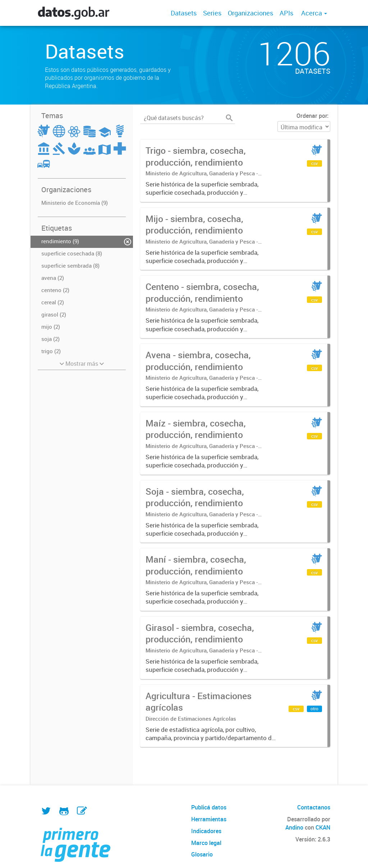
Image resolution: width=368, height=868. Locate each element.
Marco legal (206, 843)
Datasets (184, 13)
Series (212, 13)
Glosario (202, 854)
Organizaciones (250, 13)
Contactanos (314, 807)
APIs (286, 13)
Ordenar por (312, 116)
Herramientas (209, 819)
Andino (294, 827)
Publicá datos (209, 807)
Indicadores (206, 831)
